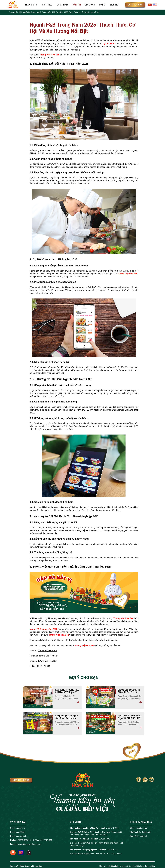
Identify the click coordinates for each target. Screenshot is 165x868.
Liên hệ (114, 5)
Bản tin (77, 5)
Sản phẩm (62, 5)
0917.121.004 (46, 839)
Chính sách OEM (17, 831)
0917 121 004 (135, 5)
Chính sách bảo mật (139, 827)
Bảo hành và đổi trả (138, 835)
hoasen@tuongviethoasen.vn (29, 843)
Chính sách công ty (18, 835)
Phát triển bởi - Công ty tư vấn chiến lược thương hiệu (127, 865)
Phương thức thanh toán (140, 831)
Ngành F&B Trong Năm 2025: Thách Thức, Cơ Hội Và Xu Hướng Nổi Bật (73, 12)
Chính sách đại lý (18, 827)
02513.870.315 (24, 839)
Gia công (90, 5)
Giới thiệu (47, 5)
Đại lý (103, 5)
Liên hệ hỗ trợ (21, 779)
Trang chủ (31, 5)
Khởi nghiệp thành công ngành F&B (32, 12)
